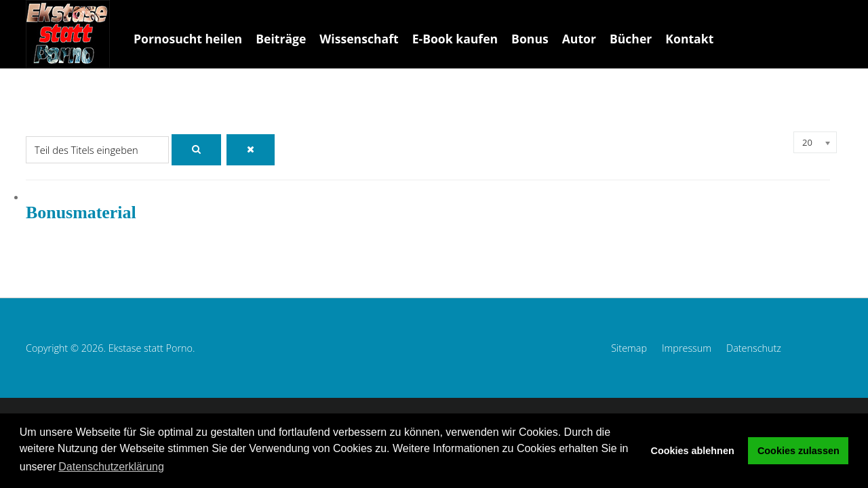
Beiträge (281, 39)
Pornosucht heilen (188, 39)
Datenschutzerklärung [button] (111, 467)
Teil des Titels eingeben (26, 132)
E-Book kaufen (455, 39)
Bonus (530, 39)
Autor (579, 39)
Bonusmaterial (81, 212)
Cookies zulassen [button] (798, 451)
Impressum (687, 348)
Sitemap (629, 348)
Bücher (631, 39)
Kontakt (689, 39)
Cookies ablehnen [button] (693, 451)
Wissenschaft (359, 39)
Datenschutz (754, 348)
